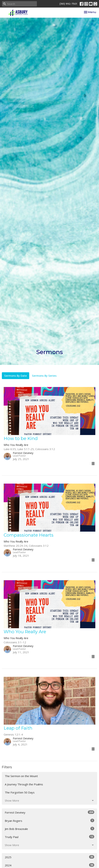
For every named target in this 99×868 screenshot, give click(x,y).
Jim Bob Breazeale (49, 829)
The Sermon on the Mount (21, 776)
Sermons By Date (16, 376)
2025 (49, 857)
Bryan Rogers (49, 821)
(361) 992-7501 (68, 4)
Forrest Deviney (49, 812)
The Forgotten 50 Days (20, 792)
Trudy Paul (49, 837)
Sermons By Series (44, 376)
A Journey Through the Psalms (24, 784)
